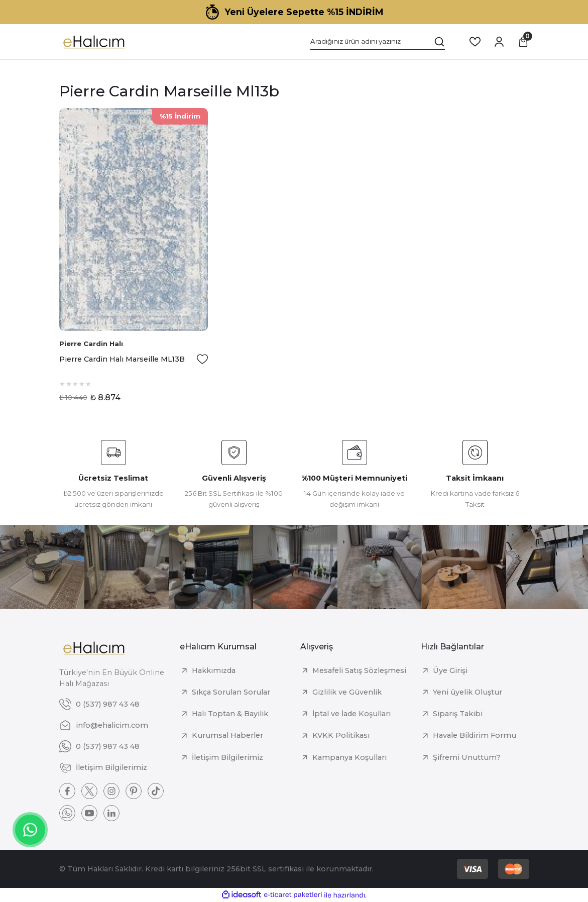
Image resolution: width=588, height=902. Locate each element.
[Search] (378, 42)
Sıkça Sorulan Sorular (231, 692)
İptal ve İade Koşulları (351, 714)
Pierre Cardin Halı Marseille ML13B (122, 359)
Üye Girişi (450, 670)
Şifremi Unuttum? (467, 757)
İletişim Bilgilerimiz (227, 757)
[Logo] (94, 42)
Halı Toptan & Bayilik (230, 714)
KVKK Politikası (341, 735)
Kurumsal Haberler (227, 735)
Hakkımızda (214, 670)
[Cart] (523, 42)
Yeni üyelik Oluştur (467, 692)
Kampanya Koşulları (349, 757)
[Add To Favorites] (202, 359)
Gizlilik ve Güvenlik (347, 692)
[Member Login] (499, 42)
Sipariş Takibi (458, 714)
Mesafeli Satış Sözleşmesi (359, 670)
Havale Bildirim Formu (475, 735)
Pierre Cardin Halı (91, 344)
